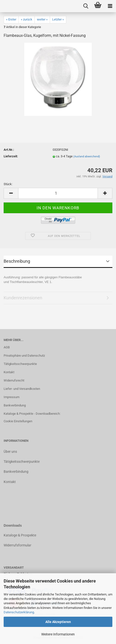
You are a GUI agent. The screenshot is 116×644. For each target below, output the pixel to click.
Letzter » (58, 19)
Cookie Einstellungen (18, 421)
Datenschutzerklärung (19, 612)
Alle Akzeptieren (58, 622)
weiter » (42, 19)
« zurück (27, 19)
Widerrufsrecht (14, 380)
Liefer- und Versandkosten (22, 389)
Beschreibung (17, 261)
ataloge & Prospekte (21, 535)
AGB (7, 347)
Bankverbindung (15, 405)
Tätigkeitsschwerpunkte (20, 364)
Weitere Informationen (58, 634)
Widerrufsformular (17, 545)
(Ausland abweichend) (87, 156)
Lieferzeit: (11, 156)
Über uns (10, 452)
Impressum (12, 397)
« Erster (11, 19)
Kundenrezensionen (23, 298)
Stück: (8, 184)
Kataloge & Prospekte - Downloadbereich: (32, 414)
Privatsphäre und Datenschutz (24, 356)
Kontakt (9, 372)
